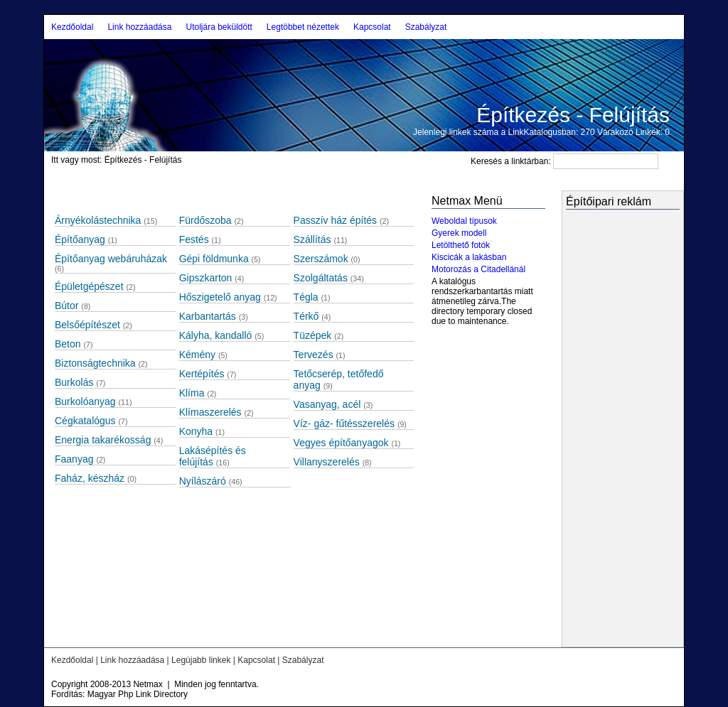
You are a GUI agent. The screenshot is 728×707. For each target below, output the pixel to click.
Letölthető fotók (461, 245)
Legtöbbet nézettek (303, 27)
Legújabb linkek (201, 660)
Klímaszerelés (210, 412)
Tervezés (314, 355)
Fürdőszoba (205, 220)
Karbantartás (208, 316)
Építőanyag (80, 239)
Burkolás (74, 382)
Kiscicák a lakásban (469, 257)
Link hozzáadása (139, 27)
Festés (194, 239)
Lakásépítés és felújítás (213, 456)
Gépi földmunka (214, 259)
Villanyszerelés (327, 462)
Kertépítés (202, 374)
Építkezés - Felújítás (573, 115)
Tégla (306, 297)
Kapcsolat (372, 27)
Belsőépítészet (87, 325)
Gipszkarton (206, 278)
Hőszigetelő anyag (220, 297)
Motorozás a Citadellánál (478, 269)
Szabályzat (426, 27)
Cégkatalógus (85, 421)
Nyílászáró (203, 481)
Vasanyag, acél (327, 404)
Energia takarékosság (103, 440)
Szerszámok (321, 259)
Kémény (197, 355)
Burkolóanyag (85, 401)
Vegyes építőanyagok (341, 443)
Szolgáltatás (321, 278)
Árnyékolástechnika (98, 220)
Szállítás (312, 239)
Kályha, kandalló (216, 335)
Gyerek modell (459, 233)
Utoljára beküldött (219, 27)
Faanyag (74, 459)
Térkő (306, 316)
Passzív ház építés (336, 220)
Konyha (196, 431)
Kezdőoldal (72, 27)
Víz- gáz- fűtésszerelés (344, 423)
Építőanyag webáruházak (111, 259)
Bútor (66, 306)
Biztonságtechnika (95, 363)
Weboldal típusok (464, 221)
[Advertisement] (609, 430)
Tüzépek (313, 335)
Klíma (192, 393)
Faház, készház (90, 478)
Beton (68, 344)
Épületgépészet (89, 286)
